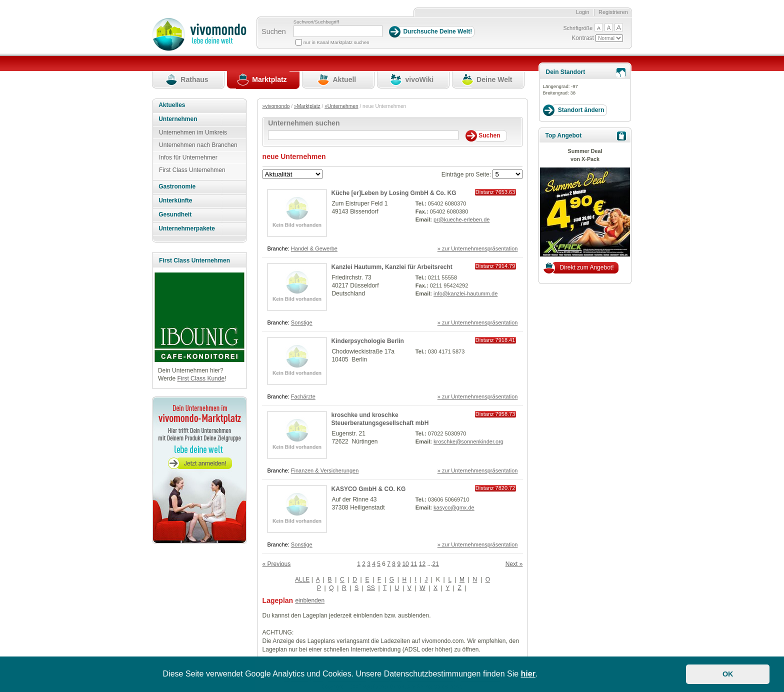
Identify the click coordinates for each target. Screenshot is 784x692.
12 (422, 564)
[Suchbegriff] (338, 31)
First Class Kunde (201, 378)
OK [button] (728, 674)
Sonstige (302, 322)
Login (583, 12)
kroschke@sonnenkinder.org (468, 441)
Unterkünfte (175, 200)
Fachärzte (303, 396)
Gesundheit (175, 214)
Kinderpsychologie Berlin (368, 341)
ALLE (302, 579)
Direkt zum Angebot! (586, 267)
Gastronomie (177, 186)
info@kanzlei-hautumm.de (465, 293)
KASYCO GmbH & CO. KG (369, 489)
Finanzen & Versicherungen (325, 470)
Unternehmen (178, 119)
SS (371, 588)
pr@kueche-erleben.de (461, 219)
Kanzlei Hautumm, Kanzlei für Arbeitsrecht (392, 267)
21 (436, 564)
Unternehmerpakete (187, 228)
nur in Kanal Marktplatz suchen (336, 42)
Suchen (274, 31)
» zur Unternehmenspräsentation (478, 248)
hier (528, 674)
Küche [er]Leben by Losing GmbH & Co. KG (394, 193)
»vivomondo (276, 106)
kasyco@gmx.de (454, 507)
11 (414, 564)
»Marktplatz (307, 106)
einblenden (310, 600)
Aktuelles (172, 105)
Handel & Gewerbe (314, 248)
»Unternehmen (341, 106)
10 (405, 564)
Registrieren (613, 12)
